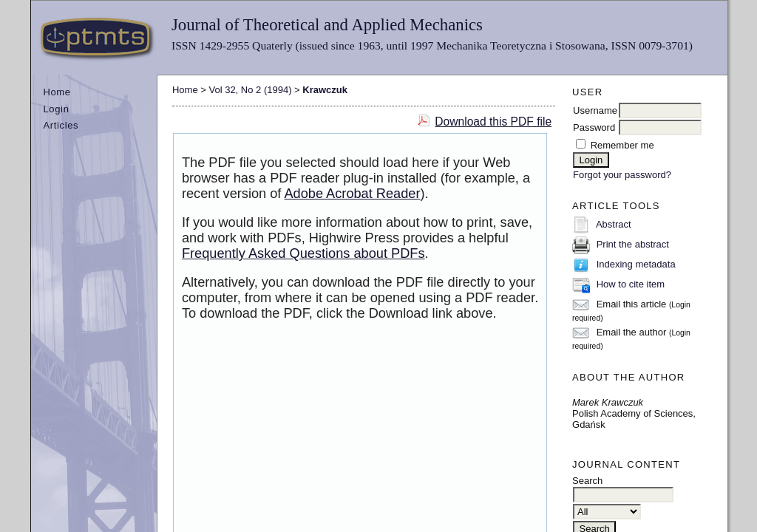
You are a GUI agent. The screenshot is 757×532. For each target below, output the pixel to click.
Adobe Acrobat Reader (352, 194)
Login (56, 109)
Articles (61, 125)
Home (57, 92)
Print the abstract (633, 244)
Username (595, 110)
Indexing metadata (636, 264)
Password (594, 127)
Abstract (614, 224)
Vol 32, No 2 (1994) (250, 90)
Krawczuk (325, 90)
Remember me (622, 145)
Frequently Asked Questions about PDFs (303, 253)
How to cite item (631, 284)
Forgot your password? (622, 175)
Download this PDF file (493, 122)
